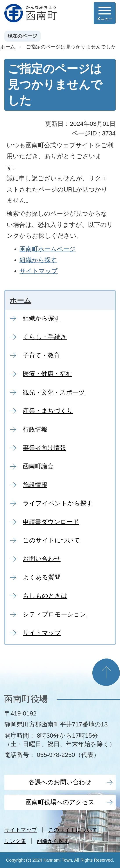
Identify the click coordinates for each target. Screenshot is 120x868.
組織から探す (38, 260)
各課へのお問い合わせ (60, 782)
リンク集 (15, 841)
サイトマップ (39, 271)
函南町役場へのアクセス (60, 802)
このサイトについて (73, 830)
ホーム (8, 47)
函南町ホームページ (48, 249)
